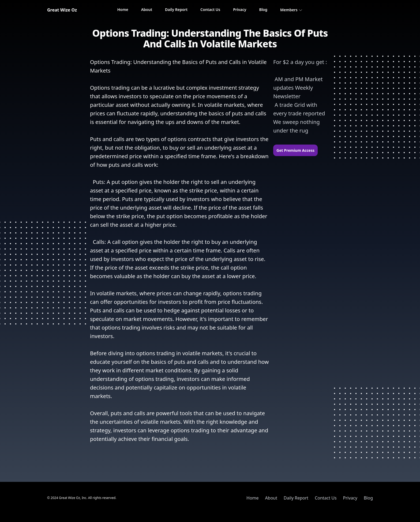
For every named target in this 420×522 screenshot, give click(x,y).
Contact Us (210, 10)
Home (123, 10)
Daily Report (176, 10)
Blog (263, 10)
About (147, 10)
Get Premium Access (295, 150)
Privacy (240, 10)
